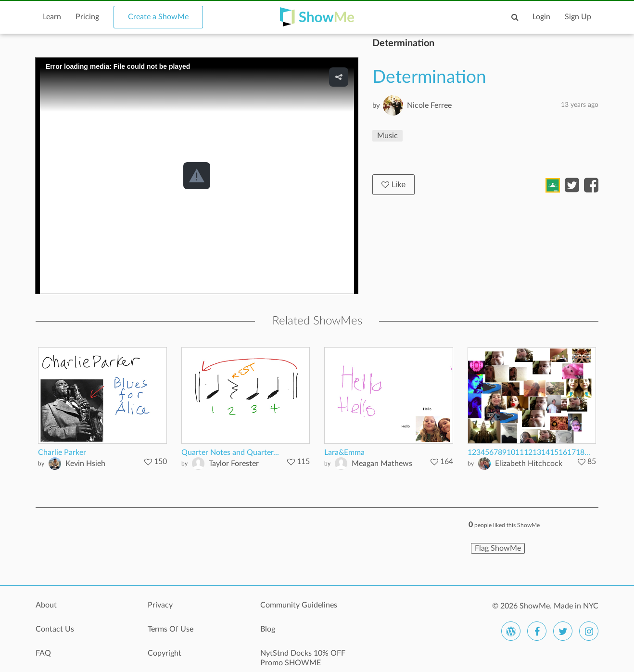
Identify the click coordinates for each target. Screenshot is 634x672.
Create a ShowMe (158, 17)
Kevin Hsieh (85, 464)
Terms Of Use (171, 629)
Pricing (87, 17)
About (46, 605)
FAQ (43, 653)
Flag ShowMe (498, 548)
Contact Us (55, 629)
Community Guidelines (299, 605)
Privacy (160, 605)
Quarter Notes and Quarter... (230, 452)
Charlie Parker (62, 452)
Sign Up (578, 17)
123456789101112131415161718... (529, 452)
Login (541, 17)
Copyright (165, 653)
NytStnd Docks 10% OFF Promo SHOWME (303, 658)
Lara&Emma (344, 452)
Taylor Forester (234, 464)
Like (393, 185)
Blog (268, 629)
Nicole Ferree (429, 105)
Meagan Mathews (382, 464)
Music (387, 136)
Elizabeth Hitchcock (529, 464)
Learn (52, 17)
